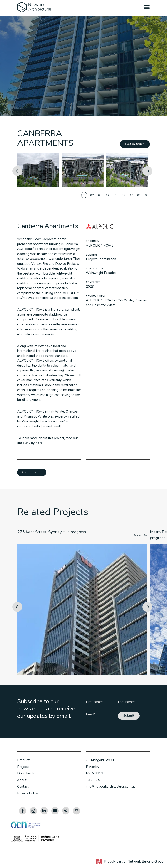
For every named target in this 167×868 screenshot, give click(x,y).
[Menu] (147, 8)
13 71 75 (93, 780)
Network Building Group (145, 861)
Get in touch (135, 144)
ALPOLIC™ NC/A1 (100, 246)
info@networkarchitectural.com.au (111, 787)
